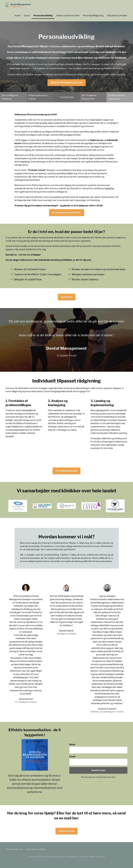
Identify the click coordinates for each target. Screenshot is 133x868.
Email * (73, 757)
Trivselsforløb (66, 97)
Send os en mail (66, 831)
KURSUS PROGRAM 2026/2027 (67, 83)
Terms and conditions (36, 849)
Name (72, 744)
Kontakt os (67, 297)
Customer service (14, 849)
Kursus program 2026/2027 (67, 213)
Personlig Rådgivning (66, 471)
